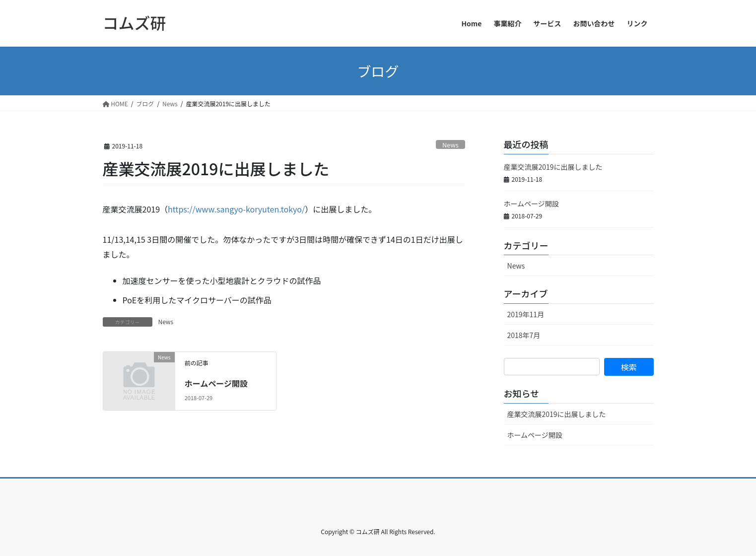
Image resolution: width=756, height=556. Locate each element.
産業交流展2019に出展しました (553, 167)
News (450, 145)
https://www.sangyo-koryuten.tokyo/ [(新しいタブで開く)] (236, 209)
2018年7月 (524, 335)
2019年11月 (526, 314)
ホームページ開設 (216, 383)
